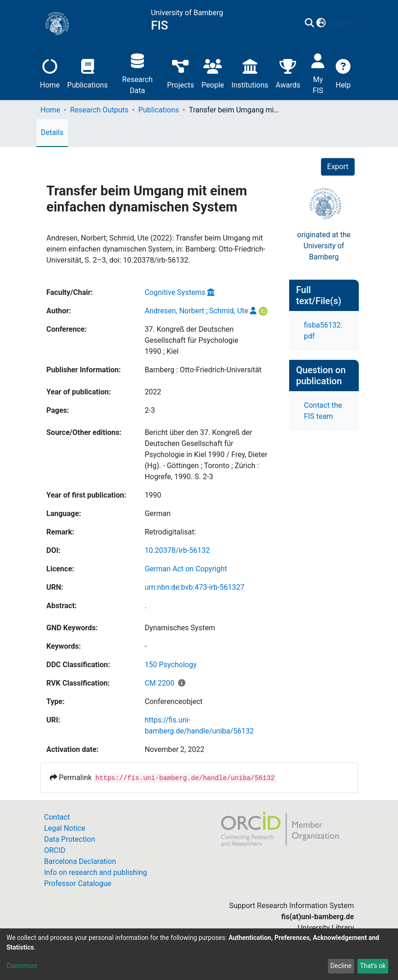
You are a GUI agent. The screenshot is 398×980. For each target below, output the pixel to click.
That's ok (373, 966)
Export (338, 167)
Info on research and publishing (96, 872)
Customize (22, 966)
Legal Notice (65, 828)
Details (52, 132)
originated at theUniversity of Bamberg (324, 246)
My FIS (318, 73)
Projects (181, 73)
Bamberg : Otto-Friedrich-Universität (203, 370)
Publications (88, 73)
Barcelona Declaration (80, 861)
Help (343, 73)
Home (50, 73)
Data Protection (70, 839)
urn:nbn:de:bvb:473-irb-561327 (195, 587)
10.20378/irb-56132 (177, 550)
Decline (341, 966)
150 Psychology (171, 665)
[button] (321, 23)
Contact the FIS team (323, 411)
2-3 (150, 410)
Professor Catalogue (78, 883)
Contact (57, 817)
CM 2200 (160, 683)
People (213, 73)
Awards (288, 73)
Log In (338, 23)
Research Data (137, 73)
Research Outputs (99, 110)
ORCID (55, 850)
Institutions (250, 73)
